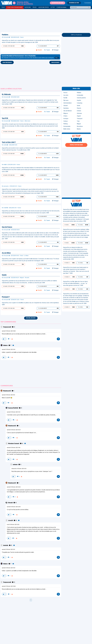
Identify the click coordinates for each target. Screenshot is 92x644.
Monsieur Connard (14, 444)
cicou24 (11, 521)
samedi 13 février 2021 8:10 (8, 395)
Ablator (6, 345)
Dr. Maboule (6, 94)
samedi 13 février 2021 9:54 (9, 350)
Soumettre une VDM (58, 3)
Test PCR (5, 118)
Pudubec (5, 35)
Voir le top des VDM (76, 145)
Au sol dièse (6, 253)
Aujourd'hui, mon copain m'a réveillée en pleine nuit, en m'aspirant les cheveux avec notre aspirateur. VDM (30, 304)
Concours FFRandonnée (15, 7)
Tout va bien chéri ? (9, 142)
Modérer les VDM (74, 3)
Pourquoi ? (6, 297)
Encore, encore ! (31, 318)
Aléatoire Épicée (44, 7)
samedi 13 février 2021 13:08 (9, 331)
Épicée (35, 7)
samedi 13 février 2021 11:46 (14, 448)
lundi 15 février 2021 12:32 (13, 525)
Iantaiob (6, 545)
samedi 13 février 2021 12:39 (14, 507)
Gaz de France (7, 227)
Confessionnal (61, 7)
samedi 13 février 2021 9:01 (8, 549)
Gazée (4, 275)
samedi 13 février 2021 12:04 (14, 487)
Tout (3, 7)
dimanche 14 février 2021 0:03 (19, 469)
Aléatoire (28, 7)
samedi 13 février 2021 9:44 (14, 412)
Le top (53, 7)
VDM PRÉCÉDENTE (7, 63)
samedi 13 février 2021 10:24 (14, 430)
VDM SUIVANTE (55, 63)
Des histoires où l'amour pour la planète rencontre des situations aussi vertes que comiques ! (30, 57)
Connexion (88, 3)
